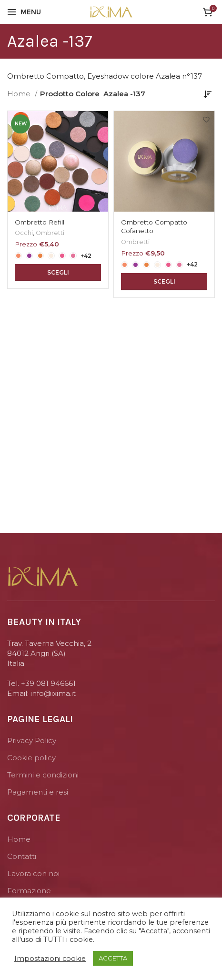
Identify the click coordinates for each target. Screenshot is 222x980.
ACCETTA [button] (113, 958)
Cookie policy (31, 758)
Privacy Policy (32, 740)
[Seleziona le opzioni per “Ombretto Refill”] (58, 273)
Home (20, 94)
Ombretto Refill (40, 222)
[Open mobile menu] (24, 12)
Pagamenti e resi (38, 792)
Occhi (24, 233)
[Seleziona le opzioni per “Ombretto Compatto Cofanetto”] (164, 282)
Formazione (29, 891)
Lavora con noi (33, 873)
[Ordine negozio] (208, 94)
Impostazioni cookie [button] (50, 959)
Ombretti (50, 233)
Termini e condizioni (43, 775)
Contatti (22, 856)
